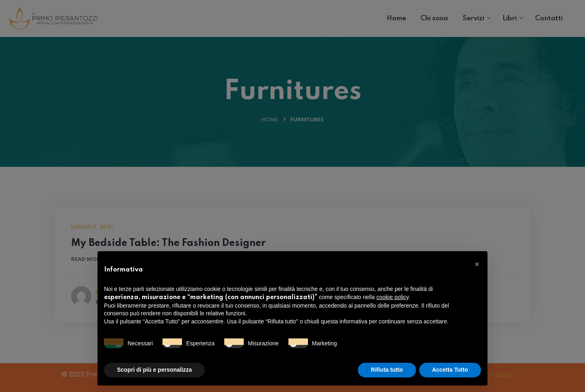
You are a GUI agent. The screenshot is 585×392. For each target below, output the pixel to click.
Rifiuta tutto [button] (387, 370)
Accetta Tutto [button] (450, 370)
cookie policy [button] (393, 297)
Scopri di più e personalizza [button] (154, 370)
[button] (477, 264)
